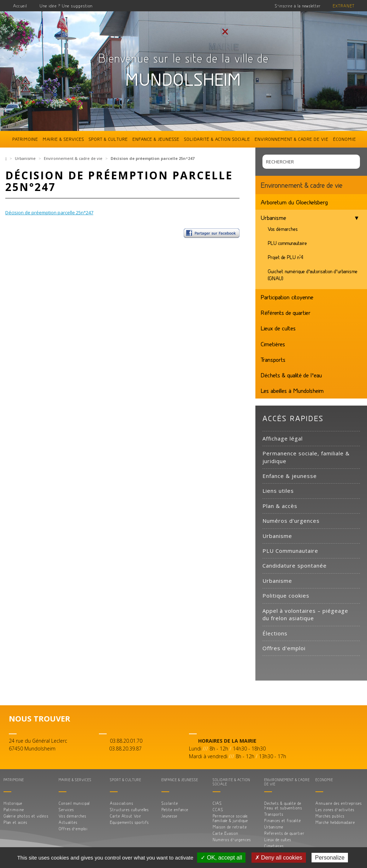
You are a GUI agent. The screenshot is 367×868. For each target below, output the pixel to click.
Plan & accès (280, 506)
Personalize (330, 858)
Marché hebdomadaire (335, 822)
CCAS (218, 810)
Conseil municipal (74, 803)
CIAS (217, 803)
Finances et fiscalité (283, 821)
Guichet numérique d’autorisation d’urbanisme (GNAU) (313, 275)
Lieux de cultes (278, 328)
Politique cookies (286, 595)
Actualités (68, 822)
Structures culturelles (129, 810)
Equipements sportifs (129, 822)
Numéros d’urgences (291, 521)
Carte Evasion (226, 833)
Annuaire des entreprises (339, 803)
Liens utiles (278, 491)
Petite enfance (175, 810)
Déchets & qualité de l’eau (292, 375)
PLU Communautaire (290, 551)
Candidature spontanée (295, 565)
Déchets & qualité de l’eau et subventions (283, 806)
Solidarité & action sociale (217, 139)
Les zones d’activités (335, 810)
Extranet (344, 6)
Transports (273, 359)
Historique (13, 803)
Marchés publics (330, 816)
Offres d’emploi (73, 829)
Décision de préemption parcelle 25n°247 (49, 212)
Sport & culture (108, 139)
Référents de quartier (286, 312)
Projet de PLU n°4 (286, 257)
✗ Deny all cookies (279, 858)
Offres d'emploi (284, 648)
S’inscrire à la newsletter (298, 6)
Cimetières (273, 344)
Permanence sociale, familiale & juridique (306, 457)
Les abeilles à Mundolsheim (292, 390)
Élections (275, 633)
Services (66, 810)
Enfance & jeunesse (156, 139)
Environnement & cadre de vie (292, 139)
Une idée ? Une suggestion (66, 6)
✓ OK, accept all (221, 858)
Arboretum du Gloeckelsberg (294, 202)
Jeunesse (169, 816)
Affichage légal (283, 438)
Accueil (20, 6)
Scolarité (170, 803)
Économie (345, 139)
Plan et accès (15, 822)
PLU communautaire (287, 243)
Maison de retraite (230, 827)
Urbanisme (25, 158)
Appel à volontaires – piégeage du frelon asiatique (305, 614)
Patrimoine (25, 139)
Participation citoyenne (287, 297)
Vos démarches (283, 229)
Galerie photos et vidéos (26, 816)
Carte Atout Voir (126, 816)
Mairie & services (63, 139)
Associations (122, 803)
